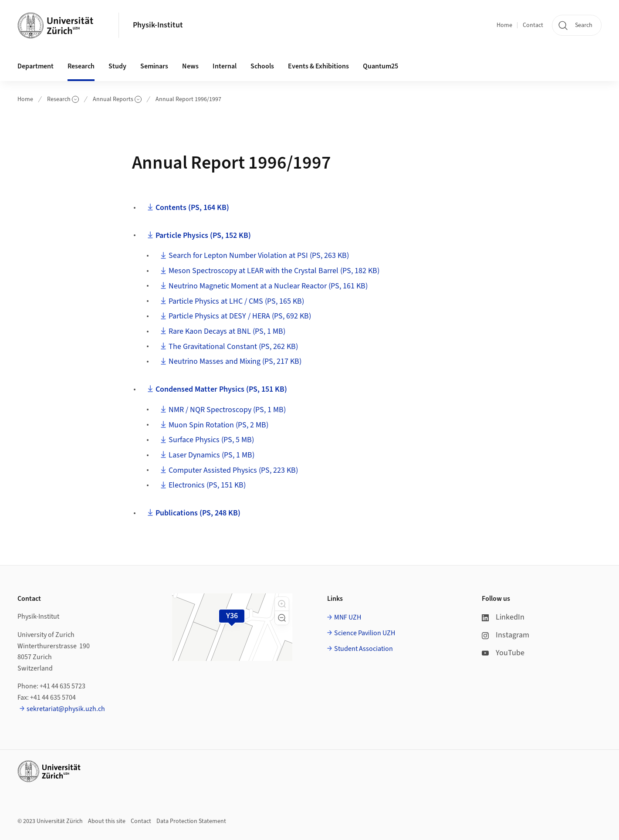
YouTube (503, 653)
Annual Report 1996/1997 (188, 99)
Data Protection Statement (191, 821)
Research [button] (81, 66)
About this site (107, 821)
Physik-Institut (158, 25)
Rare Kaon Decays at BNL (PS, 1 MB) (227, 331)
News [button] (190, 66)
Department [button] (36, 66)
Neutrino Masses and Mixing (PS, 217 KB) (235, 361)
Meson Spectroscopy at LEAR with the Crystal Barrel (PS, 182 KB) (274, 271)
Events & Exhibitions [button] (318, 66)
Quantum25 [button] (381, 66)
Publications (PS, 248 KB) (198, 513)
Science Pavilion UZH (365, 633)
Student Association (364, 649)
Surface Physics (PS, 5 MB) (211, 440)
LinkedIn (503, 617)
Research (63, 99)
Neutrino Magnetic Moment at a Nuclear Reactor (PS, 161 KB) (268, 286)
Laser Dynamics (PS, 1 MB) (211, 455)
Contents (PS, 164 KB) (192, 208)
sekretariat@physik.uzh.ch (66, 709)
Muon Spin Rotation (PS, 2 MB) (218, 425)
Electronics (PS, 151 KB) (207, 485)
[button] (282, 604)
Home (504, 25)
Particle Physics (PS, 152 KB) (203, 235)
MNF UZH (348, 617)
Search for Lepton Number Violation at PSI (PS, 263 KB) (259, 256)
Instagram (506, 635)
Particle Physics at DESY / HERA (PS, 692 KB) (240, 316)
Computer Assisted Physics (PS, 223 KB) (233, 470)
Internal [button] (225, 66)
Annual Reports (117, 99)
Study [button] (117, 66)
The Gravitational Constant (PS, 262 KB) (233, 347)
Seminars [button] (154, 66)
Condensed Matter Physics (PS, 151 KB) (221, 389)
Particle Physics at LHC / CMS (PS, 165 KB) (236, 301)
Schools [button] (262, 66)
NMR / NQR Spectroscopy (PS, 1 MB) (227, 410)
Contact (533, 25)
